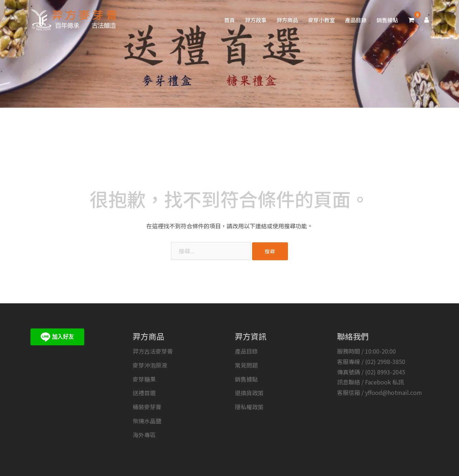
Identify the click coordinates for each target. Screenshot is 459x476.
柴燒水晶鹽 (147, 421)
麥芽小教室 (321, 20)
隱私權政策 (249, 407)
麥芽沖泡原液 (150, 365)
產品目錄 (356, 20)
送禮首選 (144, 393)
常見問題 (246, 365)
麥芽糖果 (144, 379)
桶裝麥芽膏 (147, 407)
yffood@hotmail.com (394, 392)
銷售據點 (387, 20)
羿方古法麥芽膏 (153, 351)
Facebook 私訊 (384, 382)
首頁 (229, 20)
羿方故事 (256, 20)
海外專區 (144, 435)
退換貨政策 (249, 393)
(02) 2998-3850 (385, 361)
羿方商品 (287, 20)
